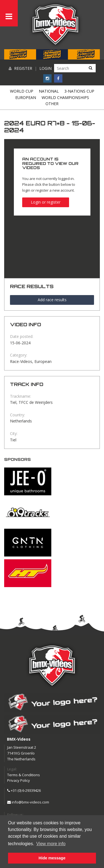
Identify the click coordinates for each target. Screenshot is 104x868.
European (26, 97)
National (49, 91)
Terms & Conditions (24, 775)
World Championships (65, 97)
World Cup (22, 91)
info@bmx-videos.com (28, 802)
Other (52, 104)
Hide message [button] (52, 858)
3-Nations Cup (79, 91)
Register (23, 68)
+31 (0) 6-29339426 (24, 790)
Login (45, 68)
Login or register (46, 202)
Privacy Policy (19, 780)
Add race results (52, 300)
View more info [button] (51, 844)
